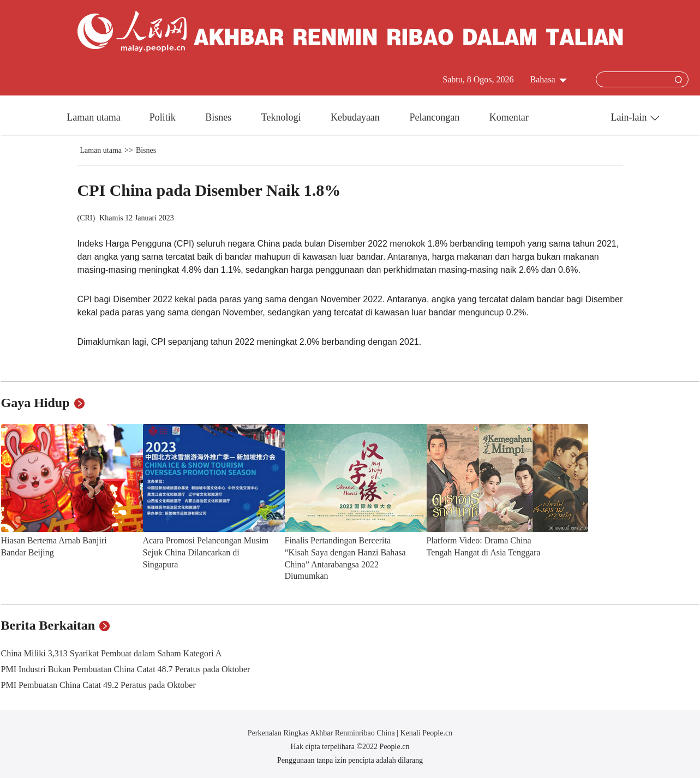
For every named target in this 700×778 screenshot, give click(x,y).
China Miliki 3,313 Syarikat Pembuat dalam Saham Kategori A (112, 653)
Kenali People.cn (425, 733)
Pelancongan (435, 117)
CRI (86, 218)
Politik (164, 117)
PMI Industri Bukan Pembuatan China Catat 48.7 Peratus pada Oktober (126, 669)
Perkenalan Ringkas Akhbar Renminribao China (322, 733)
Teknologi (282, 117)
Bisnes (220, 117)
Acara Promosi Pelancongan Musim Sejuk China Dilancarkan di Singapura (206, 552)
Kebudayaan (356, 117)
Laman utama (93, 117)
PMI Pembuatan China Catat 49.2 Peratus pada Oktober (98, 685)
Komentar (509, 117)
